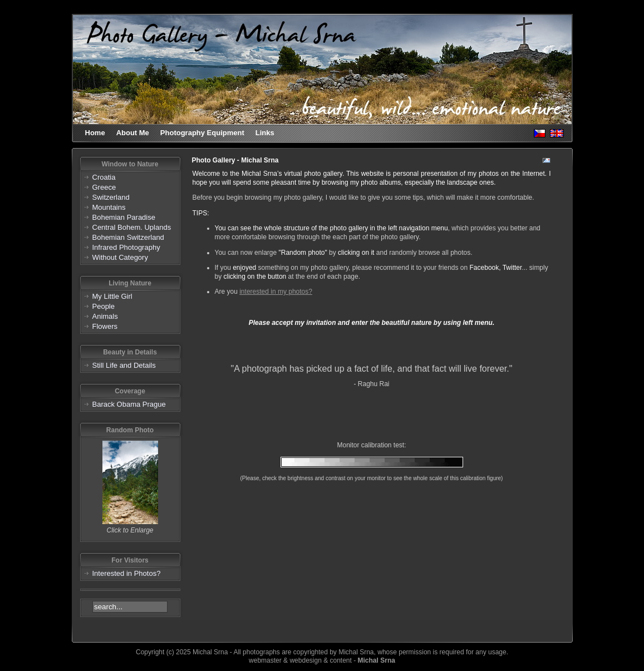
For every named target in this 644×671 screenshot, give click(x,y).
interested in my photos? (276, 292)
